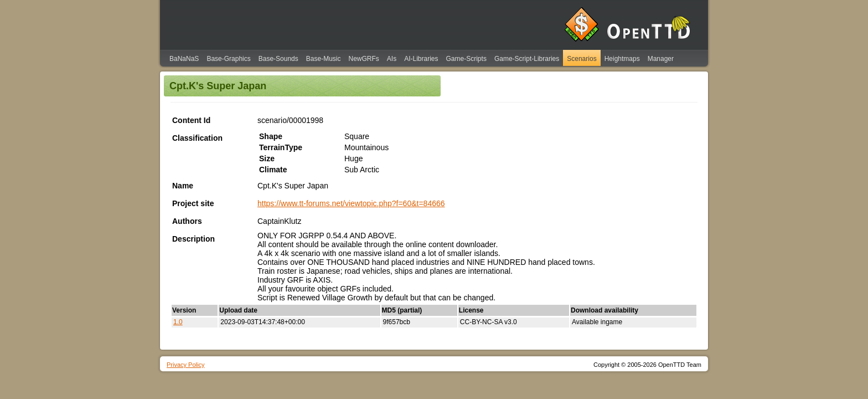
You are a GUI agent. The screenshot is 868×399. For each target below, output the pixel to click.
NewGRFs (363, 59)
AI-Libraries (421, 59)
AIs (392, 59)
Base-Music (324, 59)
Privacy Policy (185, 365)
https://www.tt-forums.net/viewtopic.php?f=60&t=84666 (351, 203)
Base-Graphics (228, 59)
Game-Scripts (466, 59)
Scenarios (582, 59)
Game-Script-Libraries (527, 59)
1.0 (178, 322)
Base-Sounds (278, 59)
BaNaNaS (184, 59)
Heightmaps (622, 59)
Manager (661, 59)
